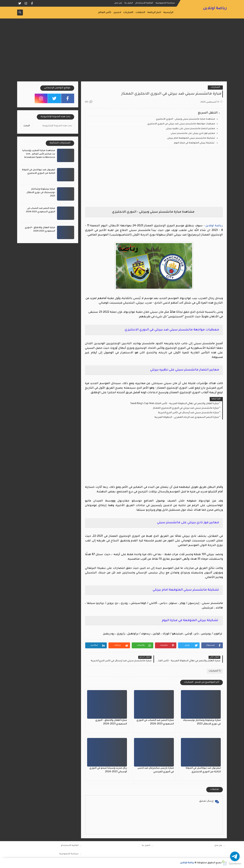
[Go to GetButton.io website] (235, 864)
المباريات (128, 13)
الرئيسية (168, 13)
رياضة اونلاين (215, 9)
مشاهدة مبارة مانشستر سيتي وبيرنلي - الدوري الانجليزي (185, 119)
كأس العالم (105, 13)
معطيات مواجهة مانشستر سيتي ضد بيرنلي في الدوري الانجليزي (181, 124)
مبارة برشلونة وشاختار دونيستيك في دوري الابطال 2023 (41, 193)
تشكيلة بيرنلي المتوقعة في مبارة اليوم (194, 143)
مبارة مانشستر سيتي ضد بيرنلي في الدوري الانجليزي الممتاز (186, 408)
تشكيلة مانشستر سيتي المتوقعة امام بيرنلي (191, 138)
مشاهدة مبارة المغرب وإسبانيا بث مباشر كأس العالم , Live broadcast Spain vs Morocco (39, 154)
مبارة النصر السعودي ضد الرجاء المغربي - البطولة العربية (187, 417)
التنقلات (140, 13)
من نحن (118, 3)
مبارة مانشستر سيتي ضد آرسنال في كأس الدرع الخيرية (188, 413)
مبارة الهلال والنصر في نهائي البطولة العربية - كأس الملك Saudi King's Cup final (175, 404)
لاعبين (117, 13)
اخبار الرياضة (154, 13)
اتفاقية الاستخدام (144, 3)
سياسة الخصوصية (165, 3)
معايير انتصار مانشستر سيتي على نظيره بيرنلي (190, 129)
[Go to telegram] (235, 856)
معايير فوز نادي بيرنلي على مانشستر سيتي (193, 134)
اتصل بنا (129, 3)
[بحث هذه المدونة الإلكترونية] (53, 126)
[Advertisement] (122, 52)
